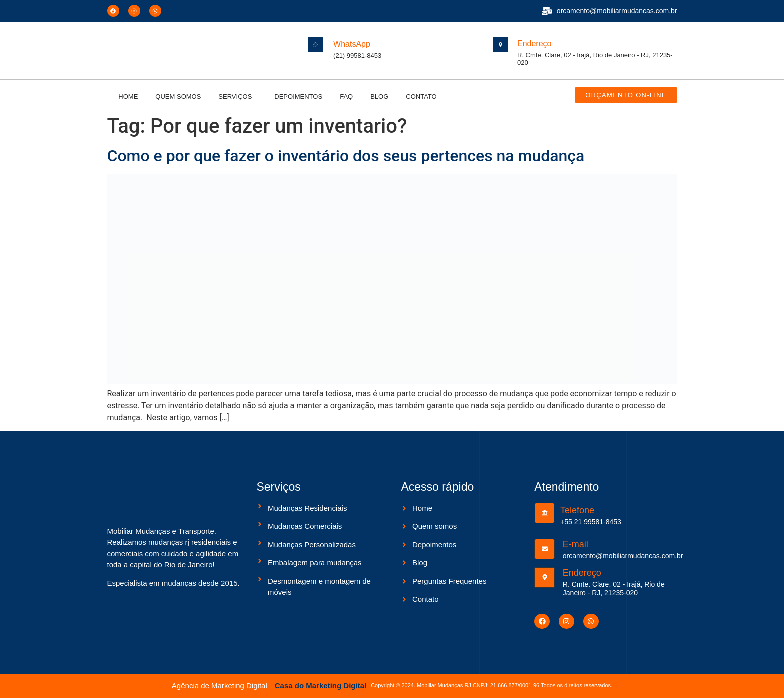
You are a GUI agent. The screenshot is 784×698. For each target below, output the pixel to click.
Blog (379, 97)
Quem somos (178, 97)
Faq (346, 97)
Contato (421, 97)
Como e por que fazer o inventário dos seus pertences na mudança (346, 156)
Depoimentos (298, 97)
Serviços (235, 97)
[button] (237, 97)
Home (128, 97)
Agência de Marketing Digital (219, 686)
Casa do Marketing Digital (320, 686)
